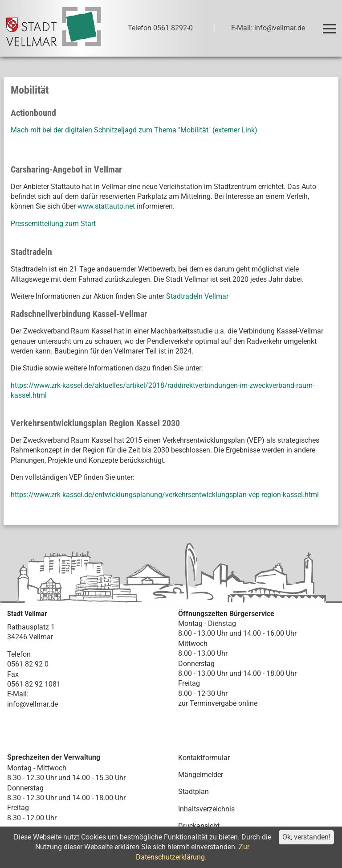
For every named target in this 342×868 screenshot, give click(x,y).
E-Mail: (18, 694)
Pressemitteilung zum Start (54, 224)
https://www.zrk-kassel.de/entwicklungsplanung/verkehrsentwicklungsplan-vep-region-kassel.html (165, 495)
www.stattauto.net (106, 206)
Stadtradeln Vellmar (197, 296)
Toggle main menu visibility (330, 25)
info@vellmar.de (33, 704)
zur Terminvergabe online (218, 703)
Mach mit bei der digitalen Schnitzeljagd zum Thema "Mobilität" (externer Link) (134, 130)
